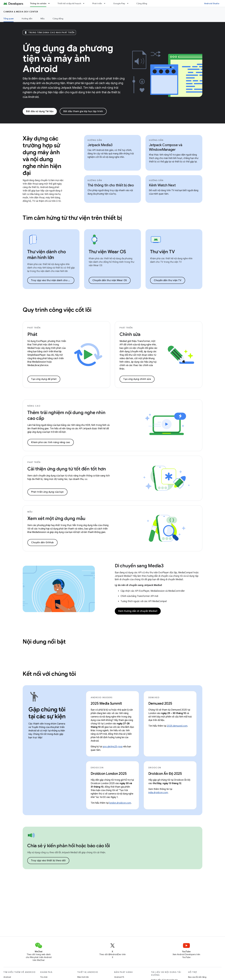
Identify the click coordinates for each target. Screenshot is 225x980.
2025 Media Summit (106, 703)
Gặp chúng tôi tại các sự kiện (47, 713)
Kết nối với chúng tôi (49, 674)
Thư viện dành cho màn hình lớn (47, 255)
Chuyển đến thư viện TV (168, 280)
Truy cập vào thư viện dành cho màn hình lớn (53, 280)
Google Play (119, 3)
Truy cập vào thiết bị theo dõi (48, 861)
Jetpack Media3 (100, 145)
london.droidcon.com (120, 803)
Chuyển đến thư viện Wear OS (110, 280)
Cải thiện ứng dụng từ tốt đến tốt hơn (67, 469)
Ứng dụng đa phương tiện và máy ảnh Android (68, 58)
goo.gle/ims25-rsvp (113, 747)
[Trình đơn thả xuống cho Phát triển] (106, 3)
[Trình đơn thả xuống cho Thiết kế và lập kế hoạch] (85, 3)
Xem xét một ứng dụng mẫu (56, 518)
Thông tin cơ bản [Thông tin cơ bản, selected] (38, 3)
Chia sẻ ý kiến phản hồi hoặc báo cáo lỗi (69, 846)
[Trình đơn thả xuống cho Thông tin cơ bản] (50, 3)
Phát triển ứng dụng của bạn (47, 492)
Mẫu (43, 19)
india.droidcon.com (158, 793)
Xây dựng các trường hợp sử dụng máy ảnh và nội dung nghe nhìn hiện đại (42, 156)
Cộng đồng (142, 3)
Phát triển (97, 3)
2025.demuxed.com (177, 726)
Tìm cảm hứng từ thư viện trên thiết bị (72, 218)
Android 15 (119, 977)
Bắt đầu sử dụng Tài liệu (40, 111)
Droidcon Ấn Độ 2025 (165, 774)
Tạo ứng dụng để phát (44, 379)
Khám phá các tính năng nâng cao (51, 442)
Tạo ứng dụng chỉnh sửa (137, 379)
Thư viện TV (162, 252)
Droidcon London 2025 (109, 774)
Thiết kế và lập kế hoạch (69, 3)
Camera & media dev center (21, 12)
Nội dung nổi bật (44, 642)
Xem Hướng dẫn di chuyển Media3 (138, 611)
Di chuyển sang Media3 (139, 566)
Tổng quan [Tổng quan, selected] (9, 19)
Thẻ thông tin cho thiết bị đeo (111, 185)
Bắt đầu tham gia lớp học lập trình (83, 111)
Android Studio (212, 3)
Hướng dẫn (27, 19)
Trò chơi (44, 977)
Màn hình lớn (83, 977)
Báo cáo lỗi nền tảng (197, 977)
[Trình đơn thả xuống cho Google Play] (129, 3)
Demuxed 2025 (160, 703)
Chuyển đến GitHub (42, 543)
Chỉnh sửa (130, 334)
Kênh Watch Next (162, 185)
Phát (32, 334)
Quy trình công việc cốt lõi (57, 310)
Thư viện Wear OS (107, 252)
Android (7, 977)
